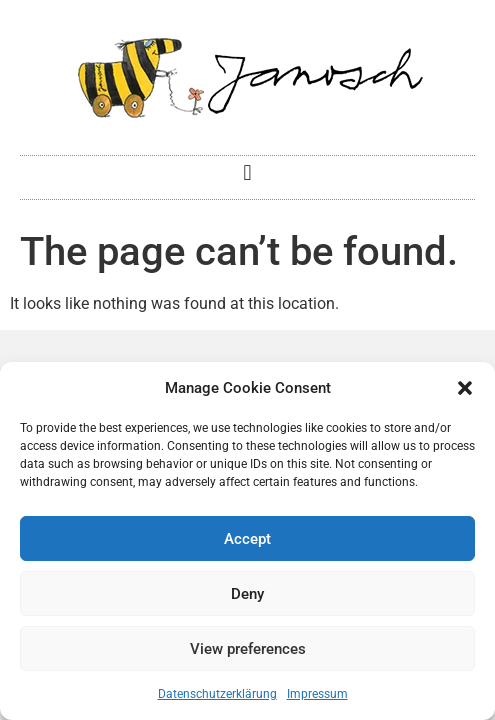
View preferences (248, 649)
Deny (247, 594)
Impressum (317, 694)
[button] (465, 388)
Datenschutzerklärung (217, 694)
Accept (247, 539)
